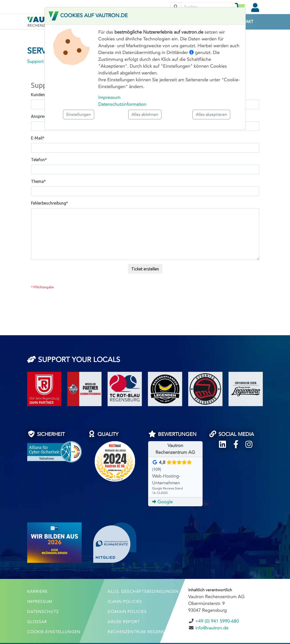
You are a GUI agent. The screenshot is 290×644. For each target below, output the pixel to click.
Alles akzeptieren (211, 114)
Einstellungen (79, 114)
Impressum (109, 97)
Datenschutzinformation (122, 104)
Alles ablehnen (145, 114)
